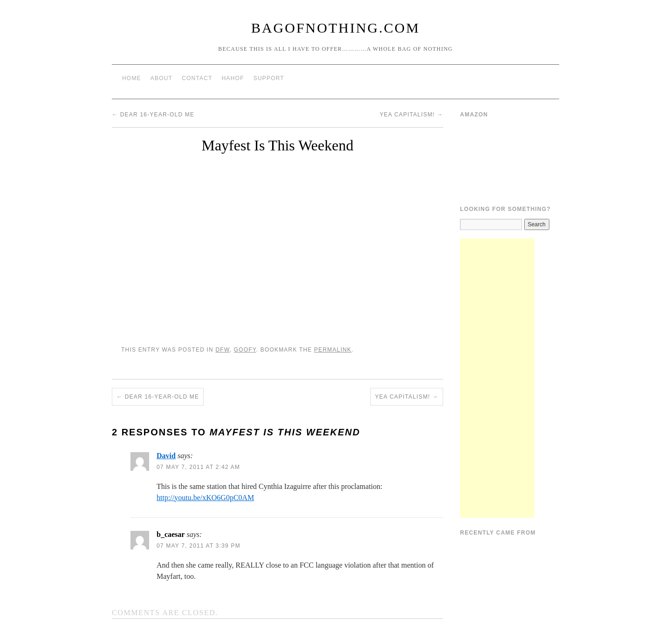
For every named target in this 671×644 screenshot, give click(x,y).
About (161, 78)
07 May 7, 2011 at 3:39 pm (199, 546)
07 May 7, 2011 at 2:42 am (198, 467)
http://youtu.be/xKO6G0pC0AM (205, 498)
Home (132, 78)
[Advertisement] (497, 378)
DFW (222, 350)
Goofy (245, 350)
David (166, 456)
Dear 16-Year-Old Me (153, 115)
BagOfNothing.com (335, 28)
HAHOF (233, 78)
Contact (197, 78)
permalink (333, 350)
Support (269, 78)
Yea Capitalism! (411, 115)
